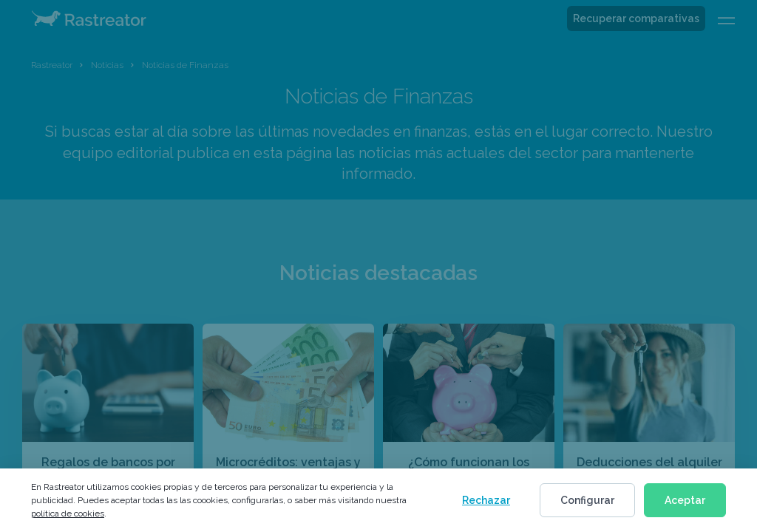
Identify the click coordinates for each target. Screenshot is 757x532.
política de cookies (68, 514)
